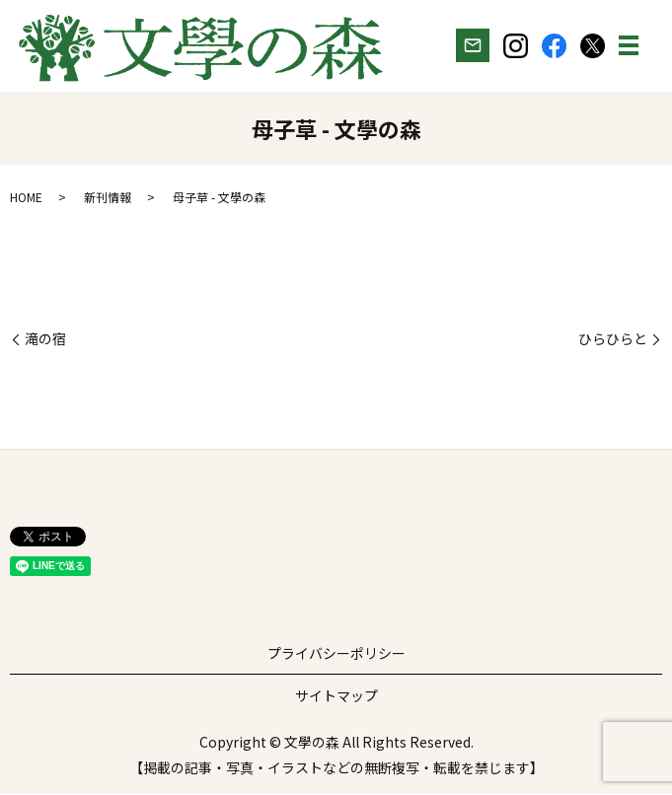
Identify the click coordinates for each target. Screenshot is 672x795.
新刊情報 (108, 199)
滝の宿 (45, 341)
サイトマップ (336, 697)
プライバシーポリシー (336, 655)
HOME (26, 199)
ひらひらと (613, 341)
